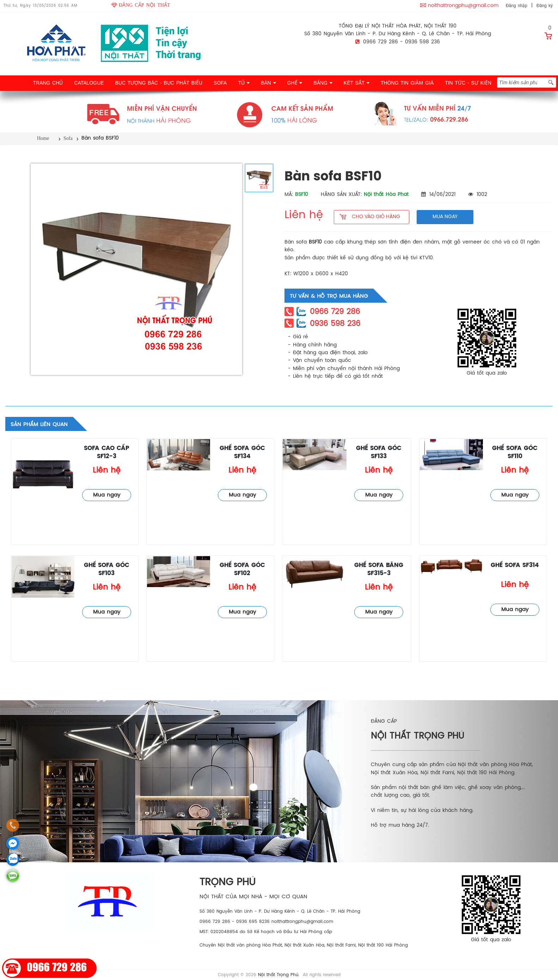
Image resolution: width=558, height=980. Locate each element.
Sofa (68, 138)
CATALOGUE (89, 83)
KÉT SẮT (357, 83)
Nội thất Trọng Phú (278, 975)
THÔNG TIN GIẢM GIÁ (407, 83)
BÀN (268, 83)
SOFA (220, 83)
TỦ (244, 83)
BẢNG (323, 83)
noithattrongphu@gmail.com (463, 6)
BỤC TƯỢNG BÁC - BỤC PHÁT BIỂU (159, 83)
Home (43, 138)
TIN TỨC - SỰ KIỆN (468, 83)
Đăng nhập (517, 6)
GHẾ (295, 83)
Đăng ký (545, 6)
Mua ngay (107, 495)
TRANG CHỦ (48, 83)
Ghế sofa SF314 (515, 565)
